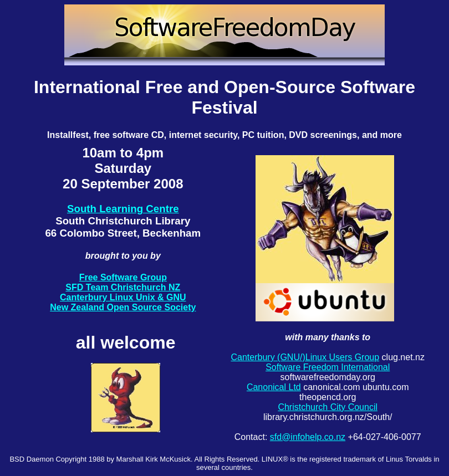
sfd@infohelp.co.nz (308, 437)
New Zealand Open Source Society (123, 307)
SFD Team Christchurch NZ (123, 287)
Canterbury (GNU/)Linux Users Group (305, 357)
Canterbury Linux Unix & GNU (123, 297)
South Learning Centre (123, 209)
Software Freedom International (328, 367)
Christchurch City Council (328, 407)
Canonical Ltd (274, 387)
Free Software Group (123, 277)
